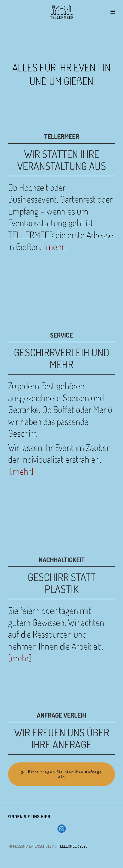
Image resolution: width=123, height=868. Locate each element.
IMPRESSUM (17, 846)
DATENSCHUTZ (40, 846)
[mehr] (55, 246)
